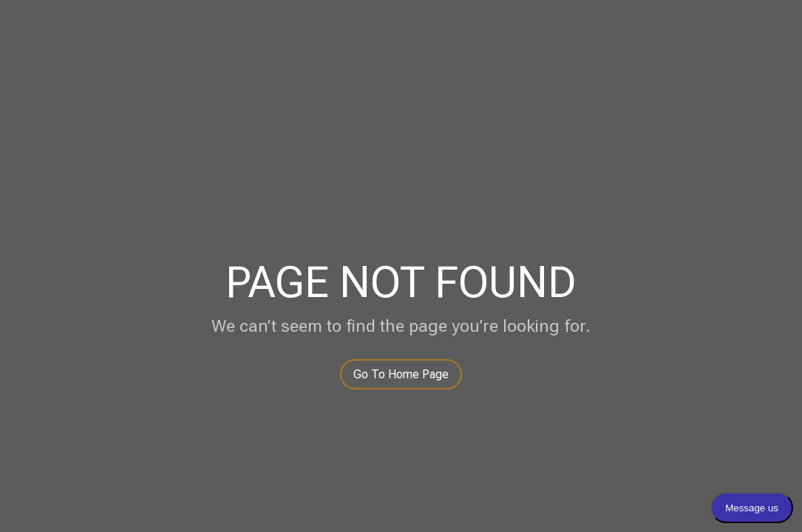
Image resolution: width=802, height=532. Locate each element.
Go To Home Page (401, 374)
